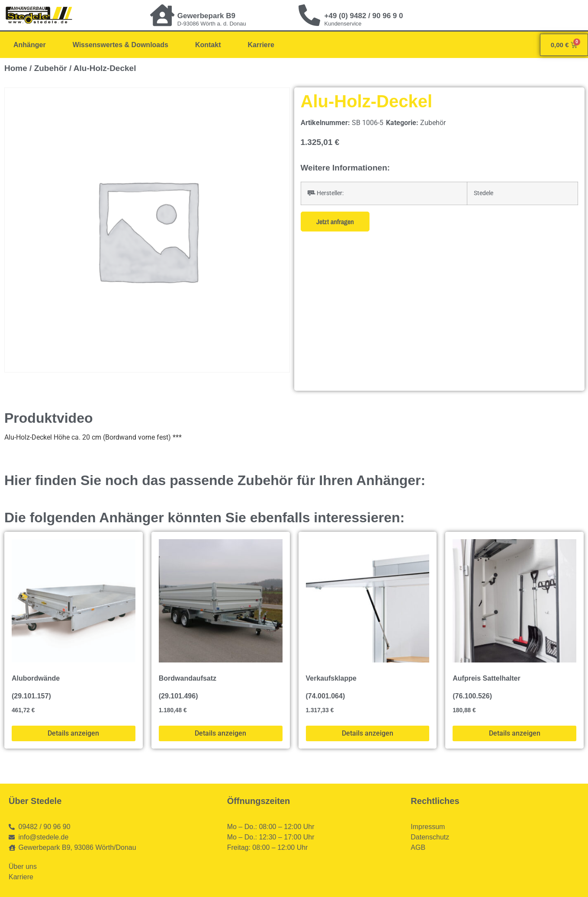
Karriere (261, 45)
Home (16, 68)
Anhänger (30, 45)
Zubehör (51, 68)
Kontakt (208, 45)
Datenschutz (430, 837)
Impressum (428, 827)
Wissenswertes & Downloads (120, 45)
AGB (418, 847)
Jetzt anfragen (335, 222)
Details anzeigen (73, 733)
